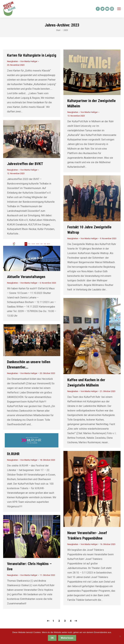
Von (29, 61)
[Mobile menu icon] (119, 9)
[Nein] (120, 636)
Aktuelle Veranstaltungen (26, 277)
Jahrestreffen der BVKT (25, 164)
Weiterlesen (67, 638)
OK (52, 638)
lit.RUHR (13, 454)
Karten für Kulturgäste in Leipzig (32, 55)
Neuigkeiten (12, 61)
